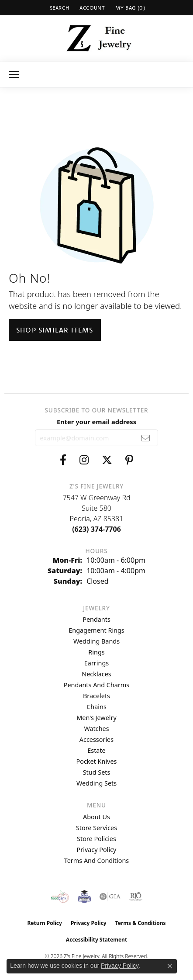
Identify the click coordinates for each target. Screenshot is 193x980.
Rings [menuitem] (96, 652)
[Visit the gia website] (110, 897)
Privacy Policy (97, 850)
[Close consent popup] (170, 966)
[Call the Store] (96, 529)
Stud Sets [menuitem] (97, 772)
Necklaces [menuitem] (96, 674)
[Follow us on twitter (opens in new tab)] (107, 460)
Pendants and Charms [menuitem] (96, 685)
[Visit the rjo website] (136, 897)
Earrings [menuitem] (96, 663)
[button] (59, 8)
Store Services (96, 828)
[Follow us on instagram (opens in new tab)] (84, 460)
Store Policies (96, 839)
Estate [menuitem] (96, 750)
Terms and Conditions (96, 861)
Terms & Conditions (141, 923)
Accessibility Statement (96, 940)
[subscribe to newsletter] (146, 438)
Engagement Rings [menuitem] (96, 630)
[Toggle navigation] (14, 74)
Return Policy (45, 923)
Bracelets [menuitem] (96, 696)
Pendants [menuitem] (96, 619)
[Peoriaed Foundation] (84, 897)
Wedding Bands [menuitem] (96, 641)
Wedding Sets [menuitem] (96, 783)
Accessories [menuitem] (96, 739)
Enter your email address (96, 422)
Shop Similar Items (55, 330)
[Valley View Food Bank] (60, 897)
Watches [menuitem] (96, 729)
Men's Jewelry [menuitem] (96, 718)
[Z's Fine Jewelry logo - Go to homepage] (97, 38)
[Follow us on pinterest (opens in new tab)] (129, 460)
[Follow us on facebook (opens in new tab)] (63, 460)
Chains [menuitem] (96, 707)
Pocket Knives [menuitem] (97, 761)
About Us (96, 817)
